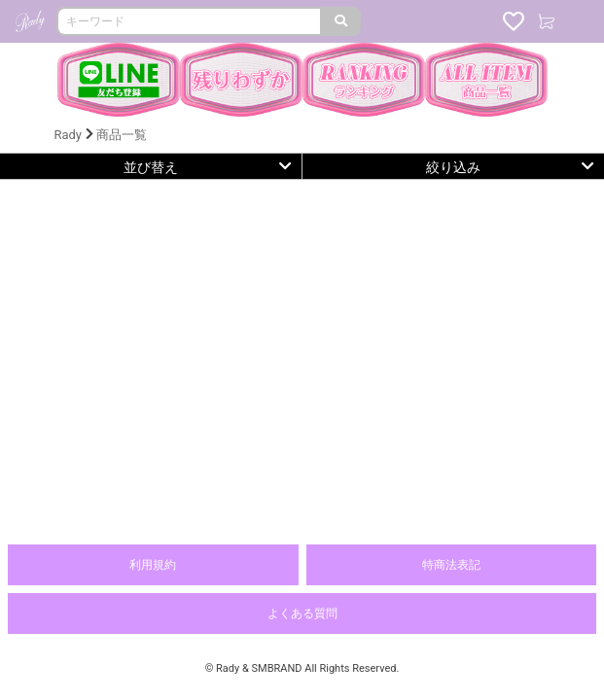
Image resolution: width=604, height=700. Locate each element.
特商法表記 (451, 565)
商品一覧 (122, 135)
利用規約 (153, 565)
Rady (68, 135)
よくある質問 (302, 613)
